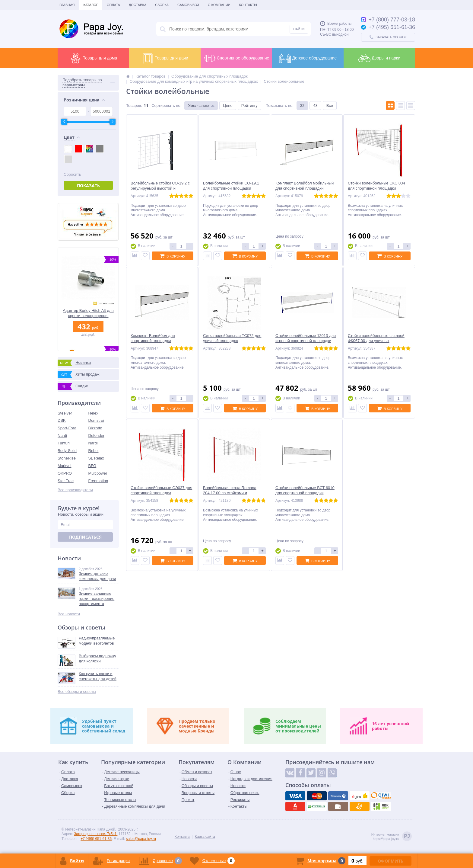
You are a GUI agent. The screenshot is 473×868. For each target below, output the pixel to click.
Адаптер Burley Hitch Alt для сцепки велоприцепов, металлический (88, 313)
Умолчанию (198, 106)
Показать (88, 186)
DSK (62, 420)
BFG (92, 466)
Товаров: (134, 106)
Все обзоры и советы (77, 692)
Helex (93, 413)
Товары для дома (93, 58)
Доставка (138, 5)
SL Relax (96, 458)
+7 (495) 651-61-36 (96, 839)
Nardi (62, 436)
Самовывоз (188, 5)
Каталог (91, 5)
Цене (228, 106)
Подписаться (85, 537)
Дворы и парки (379, 58)
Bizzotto (95, 428)
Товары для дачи (165, 58)
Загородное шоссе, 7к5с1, (96, 834)
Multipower (98, 473)
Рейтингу (249, 106)
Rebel (94, 451)
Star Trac (66, 481)
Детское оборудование (308, 58)
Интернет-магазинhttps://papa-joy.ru (392, 837)
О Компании (219, 5)
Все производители (75, 490)
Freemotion (98, 481)
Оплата (113, 5)
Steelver (65, 413)
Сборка (162, 5)
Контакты (248, 5)
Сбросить (72, 174)
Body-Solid (67, 451)
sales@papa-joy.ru (141, 839)
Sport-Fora (67, 428)
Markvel (65, 466)
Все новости (69, 614)
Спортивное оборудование (237, 58)
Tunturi (64, 443)
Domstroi (96, 420)
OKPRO (65, 473)
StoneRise (67, 458)
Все (330, 106)
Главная (67, 5)
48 (315, 106)
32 (302, 106)
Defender (96, 436)
